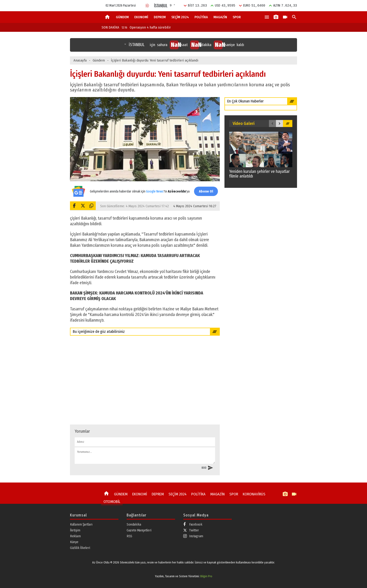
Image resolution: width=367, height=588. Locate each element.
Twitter (191, 530)
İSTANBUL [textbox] (137, 45)
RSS (129, 536)
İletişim (75, 530)
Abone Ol (205, 191)
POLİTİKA (201, 17)
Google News (154, 189)
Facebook (193, 524)
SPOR (237, 17)
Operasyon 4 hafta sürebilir (146, 27)
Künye (74, 542)
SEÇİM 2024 (180, 17)
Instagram (193, 536)
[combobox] (135, 45)
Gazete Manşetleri (139, 530)
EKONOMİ (141, 17)
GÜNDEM (122, 17)
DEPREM (160, 17)
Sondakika (134, 524)
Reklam (75, 536)
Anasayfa (80, 60)
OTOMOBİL (111, 500)
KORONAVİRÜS (245, 494)
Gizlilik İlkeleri (80, 548)
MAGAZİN (220, 17)
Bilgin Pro (206, 576)
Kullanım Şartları (81, 524)
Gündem (99, 60)
